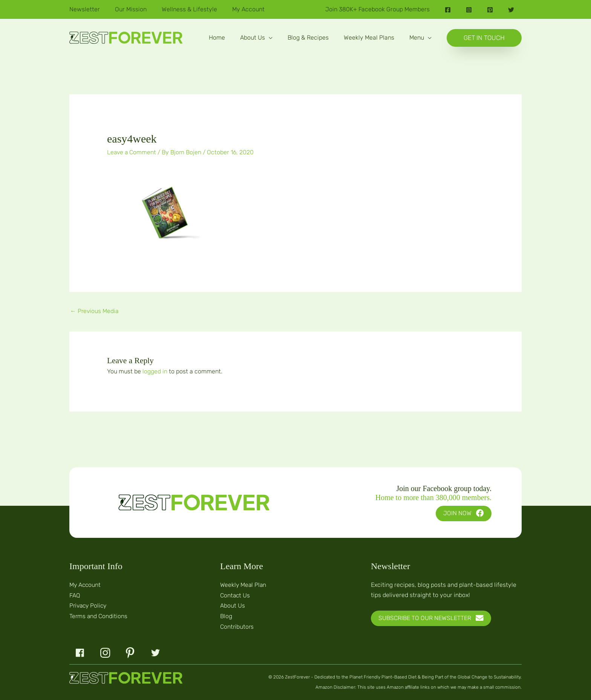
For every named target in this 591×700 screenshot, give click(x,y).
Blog (226, 615)
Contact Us (235, 595)
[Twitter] (511, 10)
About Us (233, 605)
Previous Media (95, 311)
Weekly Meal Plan (244, 584)
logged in (155, 371)
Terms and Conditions (99, 615)
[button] (256, 38)
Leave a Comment (132, 152)
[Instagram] (469, 10)
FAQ (75, 595)
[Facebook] (448, 10)
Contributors (237, 626)
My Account (86, 584)
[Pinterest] (490, 10)
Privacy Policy (89, 605)
